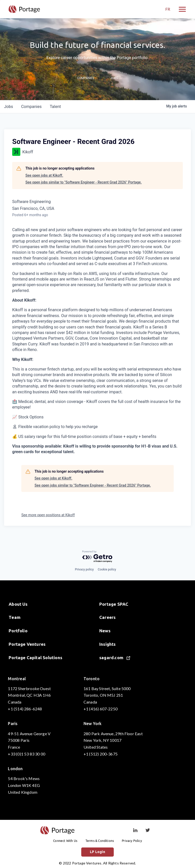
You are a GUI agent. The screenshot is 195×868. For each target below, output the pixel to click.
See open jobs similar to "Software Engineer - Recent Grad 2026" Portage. (84, 182)
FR (168, 9)
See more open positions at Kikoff (48, 515)
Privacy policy (84, 569)
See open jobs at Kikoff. (44, 175)
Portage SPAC (114, 604)
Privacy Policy (132, 841)
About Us (18, 604)
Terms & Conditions (100, 841)
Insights (108, 644)
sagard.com (115, 658)
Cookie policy (107, 569)
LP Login (97, 852)
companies (31, 107)
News (105, 631)
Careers (107, 617)
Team (15, 617)
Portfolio (18, 631)
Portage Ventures (27, 644)
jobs (9, 107)
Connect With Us (65, 841)
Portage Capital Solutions (35, 658)
